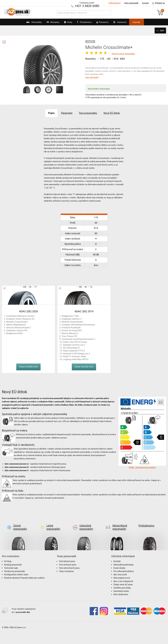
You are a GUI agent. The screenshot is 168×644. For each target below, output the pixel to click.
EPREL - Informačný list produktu (142, 467)
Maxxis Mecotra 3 (70, 333)
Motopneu (47, 23)
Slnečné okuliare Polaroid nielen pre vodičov (24, 574)
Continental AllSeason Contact (20, 316)
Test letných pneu (67, 557)
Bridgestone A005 (14, 333)
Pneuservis (104, 23)
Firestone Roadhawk (71, 328)
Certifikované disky (122, 584)
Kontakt (145, 3)
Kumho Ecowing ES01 (72, 330)
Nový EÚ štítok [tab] (115, 113)
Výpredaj (144, 22)
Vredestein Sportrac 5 (72, 319)
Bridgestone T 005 (70, 316)
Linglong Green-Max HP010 (76, 359)
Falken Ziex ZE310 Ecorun (75, 342)
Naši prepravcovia (122, 574)
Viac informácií (92, 77)
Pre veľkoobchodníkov (124, 567)
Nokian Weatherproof (16, 325)
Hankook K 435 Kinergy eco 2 (76, 354)
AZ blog (8, 557)
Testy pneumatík (130, 3)
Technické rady (11, 564)
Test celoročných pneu (69, 564)
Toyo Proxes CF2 (69, 336)
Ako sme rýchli (120, 570)
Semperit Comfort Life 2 (74, 345)
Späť (161, 30)
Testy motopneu (66, 567)
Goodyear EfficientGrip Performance (78, 325)
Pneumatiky (26, 23)
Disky (65, 23)
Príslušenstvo (85, 22)
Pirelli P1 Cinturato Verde (74, 356)
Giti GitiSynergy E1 (71, 348)
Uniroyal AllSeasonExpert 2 (19, 328)
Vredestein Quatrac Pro (17, 330)
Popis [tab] (48, 113)
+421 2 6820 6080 (87, 6)
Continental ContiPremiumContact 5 (78, 339)
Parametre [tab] (65, 113)
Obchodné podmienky (124, 560)
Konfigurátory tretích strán (16, 570)
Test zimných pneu (68, 560)
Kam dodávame (121, 590)
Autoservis (124, 23)
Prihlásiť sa (158, 3)
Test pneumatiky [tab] (89, 113)
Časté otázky (119, 564)
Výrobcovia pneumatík (14, 567)
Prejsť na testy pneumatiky (123, 54)
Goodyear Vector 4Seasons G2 (20, 319)
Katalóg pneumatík (13, 560)
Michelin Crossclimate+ (17, 322)
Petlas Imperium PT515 (74, 351)
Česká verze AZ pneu (123, 580)
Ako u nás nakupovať (123, 577)
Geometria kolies (121, 587)
